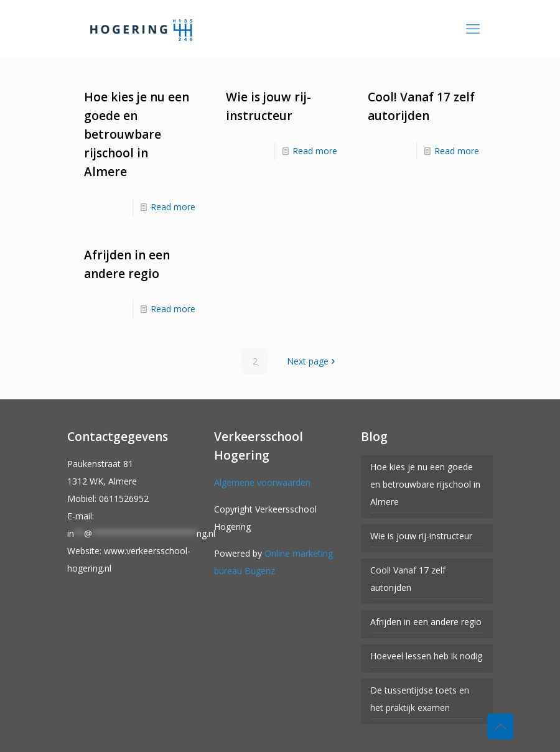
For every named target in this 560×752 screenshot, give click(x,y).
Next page (312, 361)
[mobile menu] (473, 28)
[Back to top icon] (500, 726)
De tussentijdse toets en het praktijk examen (420, 699)
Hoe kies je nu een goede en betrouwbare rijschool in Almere (137, 134)
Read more (173, 207)
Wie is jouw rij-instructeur (421, 536)
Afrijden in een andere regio (426, 622)
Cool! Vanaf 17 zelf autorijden (408, 579)
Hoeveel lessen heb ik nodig (426, 656)
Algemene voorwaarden (262, 482)
